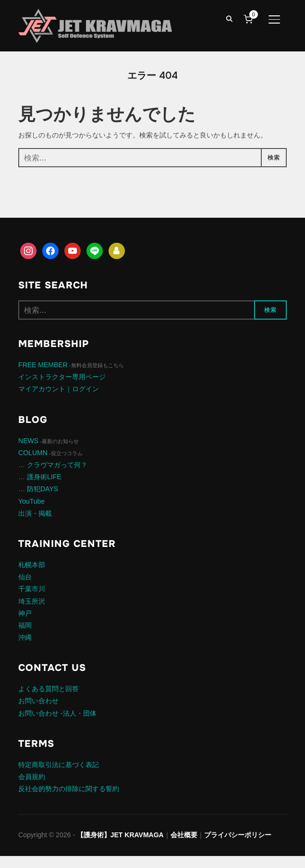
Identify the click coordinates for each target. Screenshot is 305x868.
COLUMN (33, 453)
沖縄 (25, 637)
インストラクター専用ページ (62, 377)
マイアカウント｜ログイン (59, 389)
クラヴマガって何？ (57, 465)
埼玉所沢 (32, 601)
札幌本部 (32, 565)
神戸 (25, 613)
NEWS (28, 441)
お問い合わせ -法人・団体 (57, 713)
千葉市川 (32, 589)
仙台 (25, 577)
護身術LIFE (44, 477)
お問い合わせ (38, 701)
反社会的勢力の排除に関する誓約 (69, 789)
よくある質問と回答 (49, 689)
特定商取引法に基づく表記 (59, 765)
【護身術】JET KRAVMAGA (120, 835)
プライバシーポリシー (238, 835)
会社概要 (184, 835)
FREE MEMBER (43, 365)
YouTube (31, 501)
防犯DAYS (43, 489)
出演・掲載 (35, 513)
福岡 (25, 625)
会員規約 (32, 777)
